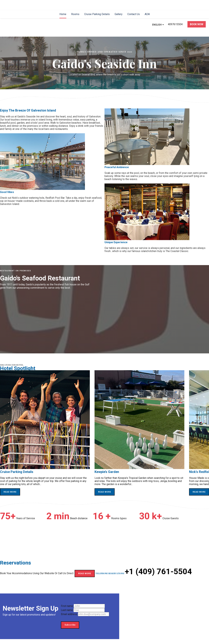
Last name (67, 610)
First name (67, 606)
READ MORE (10, 492)
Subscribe (70, 625)
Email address (69, 614)
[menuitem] (63, 14)
